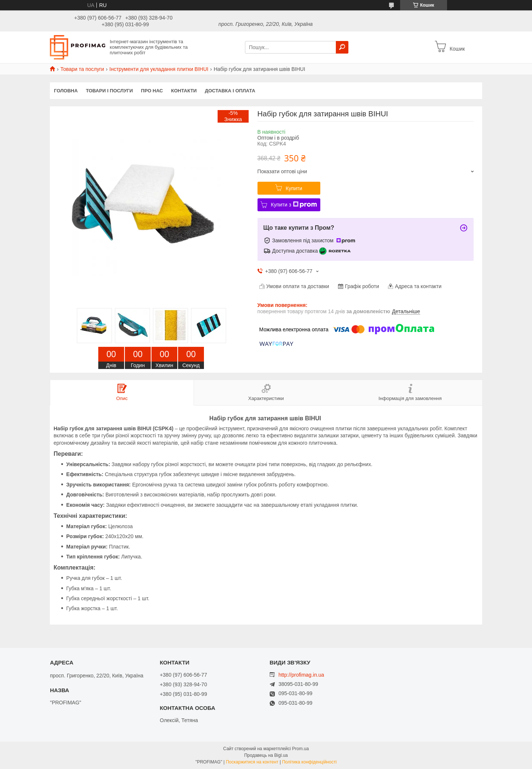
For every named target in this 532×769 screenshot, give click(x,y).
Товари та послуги (82, 69)
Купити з (294, 205)
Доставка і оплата (230, 91)
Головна (66, 91)
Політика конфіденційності (309, 762)
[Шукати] (342, 47)
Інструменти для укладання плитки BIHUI (159, 69)
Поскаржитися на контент (252, 762)
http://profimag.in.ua (301, 675)
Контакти (184, 91)
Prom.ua (301, 749)
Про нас (152, 91)
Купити (294, 188)
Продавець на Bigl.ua (266, 755)
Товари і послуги (109, 91)
